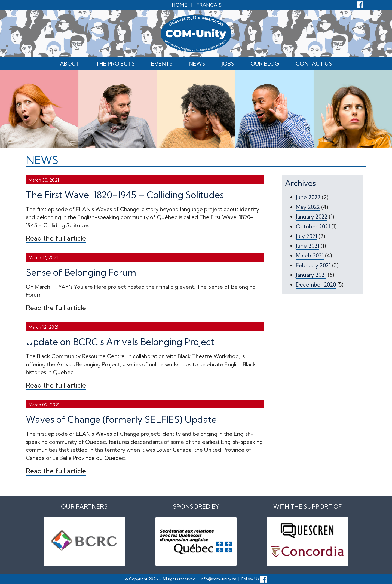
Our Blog (265, 64)
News (197, 64)
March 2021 (310, 255)
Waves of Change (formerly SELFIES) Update (121, 419)
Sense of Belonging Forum (81, 272)
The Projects (115, 64)
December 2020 (316, 285)
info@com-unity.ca (218, 579)
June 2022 (308, 197)
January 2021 (311, 275)
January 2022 (312, 216)
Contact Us (314, 64)
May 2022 (308, 207)
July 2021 (307, 236)
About (70, 64)
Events (162, 64)
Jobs (228, 64)
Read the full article (56, 238)
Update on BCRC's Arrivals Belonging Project (120, 342)
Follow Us (254, 579)
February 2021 (313, 265)
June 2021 (308, 246)
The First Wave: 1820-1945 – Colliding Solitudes (125, 195)
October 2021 (313, 226)
